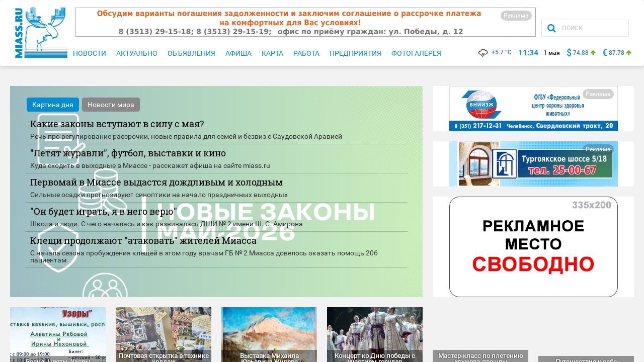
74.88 (581, 53)
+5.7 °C (494, 52)
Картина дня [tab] (53, 105)
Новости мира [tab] (111, 105)
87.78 (617, 53)
